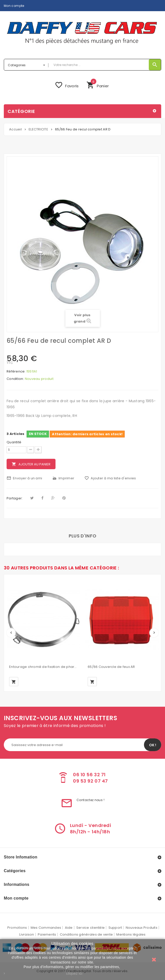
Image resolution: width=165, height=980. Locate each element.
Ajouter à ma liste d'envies (110, 478)
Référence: (16, 371)
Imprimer (63, 478)
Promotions (17, 928)
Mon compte (14, 6)
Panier (98, 84)
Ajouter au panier (31, 464)
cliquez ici (74, 973)
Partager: (15, 498)
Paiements (47, 934)
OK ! (153, 745)
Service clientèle (90, 928)
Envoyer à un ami (24, 478)
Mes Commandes (46, 928)
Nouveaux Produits (142, 928)
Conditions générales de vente (86, 934)
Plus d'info (83, 536)
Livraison (27, 934)
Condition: (15, 379)
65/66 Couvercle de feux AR (111, 667)
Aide (69, 928)
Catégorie (21, 111)
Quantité (14, 442)
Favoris (67, 85)
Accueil (15, 129)
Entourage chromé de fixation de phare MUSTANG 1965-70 (43, 667)
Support (115, 928)
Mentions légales (131, 934)
